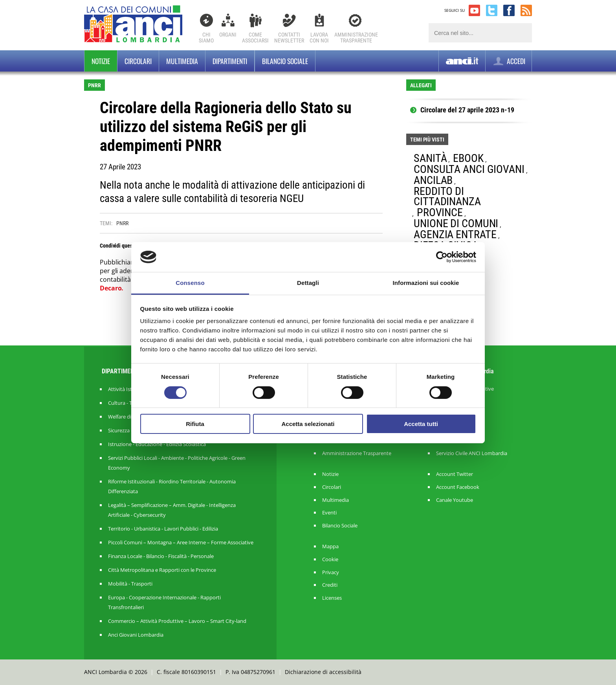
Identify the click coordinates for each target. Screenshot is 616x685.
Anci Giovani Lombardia (136, 635)
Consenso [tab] (190, 283)
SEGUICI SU (455, 10)
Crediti (330, 585)
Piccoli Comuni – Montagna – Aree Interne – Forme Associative (181, 542)
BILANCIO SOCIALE (285, 61)
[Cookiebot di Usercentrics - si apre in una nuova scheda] (442, 257)
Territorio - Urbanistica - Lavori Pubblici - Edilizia (163, 529)
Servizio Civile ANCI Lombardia (472, 453)
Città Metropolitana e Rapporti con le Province (162, 570)
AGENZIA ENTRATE (455, 234)
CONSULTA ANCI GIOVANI (469, 169)
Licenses (332, 598)
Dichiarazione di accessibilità (323, 672)
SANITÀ (430, 158)
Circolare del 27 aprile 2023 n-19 (467, 110)
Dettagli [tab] (308, 283)
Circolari (138, 61)
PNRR (122, 223)
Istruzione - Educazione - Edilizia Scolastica (157, 444)
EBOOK (468, 158)
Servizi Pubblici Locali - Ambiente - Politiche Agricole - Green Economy (177, 463)
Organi (228, 35)
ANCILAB (433, 180)
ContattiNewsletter (289, 38)
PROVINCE (440, 212)
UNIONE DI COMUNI (456, 223)
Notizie (101, 61)
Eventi (329, 513)
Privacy (331, 572)
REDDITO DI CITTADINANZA (447, 196)
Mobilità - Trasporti (130, 584)
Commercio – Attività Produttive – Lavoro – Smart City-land (177, 621)
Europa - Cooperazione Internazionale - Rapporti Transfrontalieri (164, 602)
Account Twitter (455, 474)
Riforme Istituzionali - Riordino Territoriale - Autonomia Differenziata (172, 486)
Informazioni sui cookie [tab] (426, 283)
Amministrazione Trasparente (357, 453)
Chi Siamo (206, 38)
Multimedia (182, 61)
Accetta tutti (421, 424)
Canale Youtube (455, 500)
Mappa (330, 546)
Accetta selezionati (308, 424)
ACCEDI (509, 61)
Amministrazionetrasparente (356, 38)
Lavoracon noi (319, 38)
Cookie (330, 559)
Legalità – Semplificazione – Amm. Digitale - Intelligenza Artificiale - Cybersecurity (172, 510)
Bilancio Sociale (340, 526)
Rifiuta (195, 424)
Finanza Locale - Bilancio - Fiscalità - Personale (161, 556)
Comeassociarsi (255, 38)
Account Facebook (458, 487)
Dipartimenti (230, 61)
